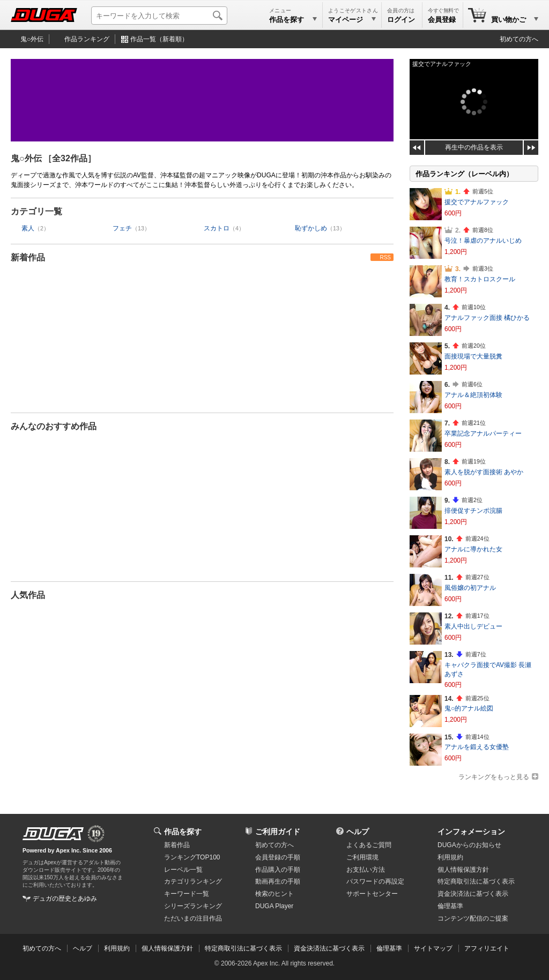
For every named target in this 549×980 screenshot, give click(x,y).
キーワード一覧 (187, 894)
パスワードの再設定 (375, 881)
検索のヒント (274, 894)
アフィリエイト (487, 948)
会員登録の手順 (278, 857)
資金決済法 (473, 894)
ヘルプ (358, 832)
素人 (28, 228)
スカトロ (217, 228)
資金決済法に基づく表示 (329, 948)
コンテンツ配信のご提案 (473, 918)
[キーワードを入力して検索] (159, 16)
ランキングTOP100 (192, 857)
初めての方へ (519, 39)
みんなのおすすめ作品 (54, 426)
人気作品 (28, 595)
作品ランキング (87, 39)
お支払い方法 (366, 870)
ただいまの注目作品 (193, 918)
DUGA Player (274, 906)
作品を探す (183, 832)
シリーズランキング (193, 906)
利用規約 (450, 857)
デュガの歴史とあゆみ (65, 899)
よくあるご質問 (369, 845)
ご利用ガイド (278, 832)
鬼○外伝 (32, 39)
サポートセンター (372, 894)
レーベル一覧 (183, 870)
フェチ (122, 228)
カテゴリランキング (193, 881)
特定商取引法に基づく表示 (243, 948)
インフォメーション (471, 832)
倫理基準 (450, 906)
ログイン (401, 20)
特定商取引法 (476, 881)
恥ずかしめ (311, 228)
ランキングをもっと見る (494, 777)
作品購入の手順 (278, 870)
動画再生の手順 (278, 881)
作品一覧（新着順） (159, 39)
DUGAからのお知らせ (469, 845)
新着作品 (28, 257)
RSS (385, 257)
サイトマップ (433, 948)
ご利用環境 (362, 857)
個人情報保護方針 (463, 870)
